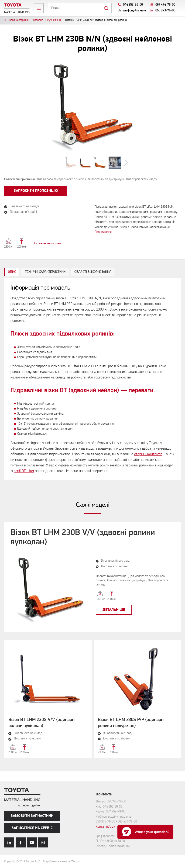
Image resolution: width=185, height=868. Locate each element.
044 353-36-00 (133, 5)
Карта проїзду (105, 827)
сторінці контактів (148, 454)
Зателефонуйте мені (132, 11)
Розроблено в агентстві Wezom (62, 862)
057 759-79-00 (116, 812)
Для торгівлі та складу (141, 179)
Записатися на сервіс (32, 828)
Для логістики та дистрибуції (105, 179)
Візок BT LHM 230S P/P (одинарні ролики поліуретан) (131, 723)
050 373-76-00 (165, 11)
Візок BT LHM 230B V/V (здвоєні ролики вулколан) (83, 538)
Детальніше (114, 610)
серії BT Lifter (24, 471)
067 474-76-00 (165, 5)
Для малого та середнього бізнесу (60, 179)
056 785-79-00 (116, 802)
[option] (93, 107)
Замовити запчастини (32, 816)
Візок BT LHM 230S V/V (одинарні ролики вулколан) (42, 723)
